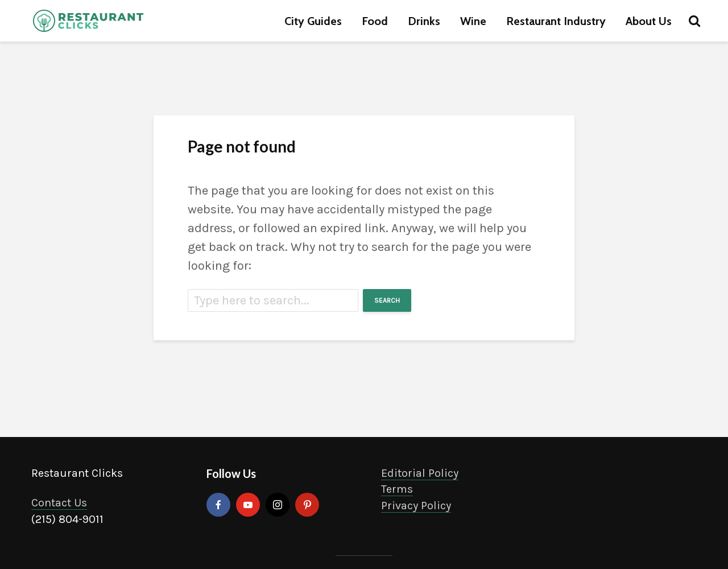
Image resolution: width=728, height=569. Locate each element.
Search (387, 300)
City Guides (313, 21)
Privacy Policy (416, 506)
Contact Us (59, 503)
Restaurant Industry (556, 21)
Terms (397, 489)
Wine (473, 21)
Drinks (424, 21)
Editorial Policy (420, 473)
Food (375, 21)
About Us (649, 21)
